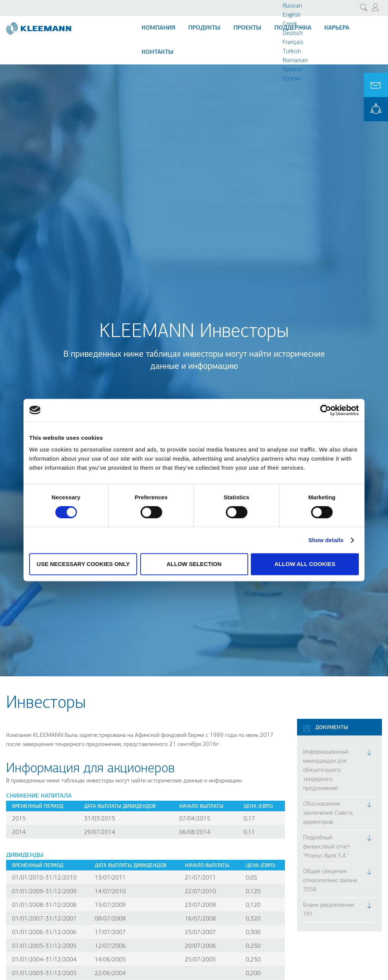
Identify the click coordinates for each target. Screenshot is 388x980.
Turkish (292, 52)
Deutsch (293, 33)
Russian (292, 6)
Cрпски (292, 79)
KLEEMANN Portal (376, 109)
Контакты (158, 52)
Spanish (293, 70)
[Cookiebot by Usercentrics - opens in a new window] (326, 410)
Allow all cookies (305, 564)
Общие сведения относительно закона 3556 (330, 881)
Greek (290, 24)
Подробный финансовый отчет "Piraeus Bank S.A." (327, 847)
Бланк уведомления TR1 (329, 910)
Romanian (295, 61)
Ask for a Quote (376, 85)
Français (293, 42)
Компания (159, 28)
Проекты (247, 28)
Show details (326, 540)
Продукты (204, 28)
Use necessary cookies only (83, 564)
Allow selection (194, 564)
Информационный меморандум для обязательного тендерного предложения (326, 770)
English (292, 15)
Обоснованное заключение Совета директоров (328, 813)
